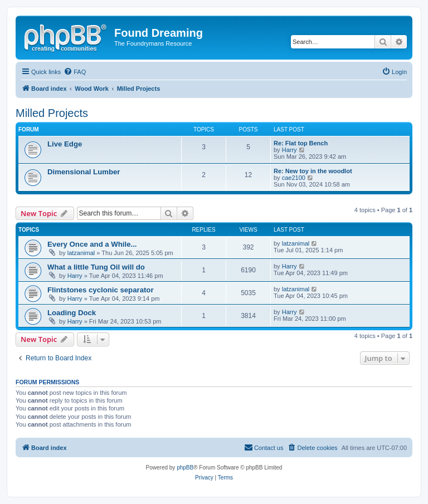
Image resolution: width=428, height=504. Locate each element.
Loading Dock (72, 313)
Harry (290, 150)
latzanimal (81, 253)
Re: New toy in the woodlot (313, 171)
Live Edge (65, 144)
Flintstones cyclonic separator (101, 290)
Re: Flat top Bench (301, 143)
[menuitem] (75, 72)
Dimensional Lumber (84, 172)
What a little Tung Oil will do (96, 267)
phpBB (185, 468)
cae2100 (294, 178)
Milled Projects (52, 113)
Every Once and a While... (92, 244)
